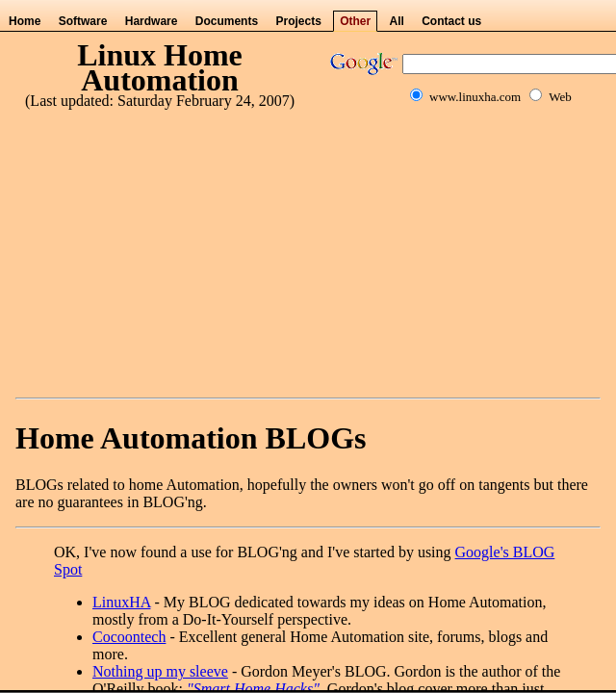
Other (355, 21)
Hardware (152, 21)
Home (25, 21)
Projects (298, 21)
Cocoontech (129, 637)
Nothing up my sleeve (160, 671)
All (397, 21)
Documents (227, 21)
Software (83, 21)
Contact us (451, 21)
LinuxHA (121, 602)
